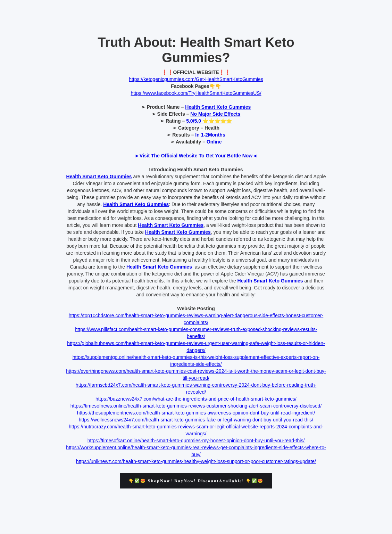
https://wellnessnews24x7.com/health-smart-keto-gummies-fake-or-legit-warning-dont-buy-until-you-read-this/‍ (196, 420)
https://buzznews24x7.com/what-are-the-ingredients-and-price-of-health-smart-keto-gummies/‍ (196, 399)
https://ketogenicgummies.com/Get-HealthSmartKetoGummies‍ (196, 79)
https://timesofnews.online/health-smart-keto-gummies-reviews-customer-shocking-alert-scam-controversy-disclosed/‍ (196, 406)
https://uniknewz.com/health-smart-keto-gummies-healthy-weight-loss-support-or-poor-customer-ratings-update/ (196, 461)
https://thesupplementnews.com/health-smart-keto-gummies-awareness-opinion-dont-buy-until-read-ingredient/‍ (196, 413)
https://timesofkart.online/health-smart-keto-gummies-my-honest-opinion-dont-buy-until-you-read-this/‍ (196, 441)
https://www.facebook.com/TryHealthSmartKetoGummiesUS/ (196, 93)
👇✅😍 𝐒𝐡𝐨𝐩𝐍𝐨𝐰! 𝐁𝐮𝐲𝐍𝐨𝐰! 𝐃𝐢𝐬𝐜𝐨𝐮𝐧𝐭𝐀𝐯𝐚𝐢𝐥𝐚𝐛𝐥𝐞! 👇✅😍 (196, 481)
